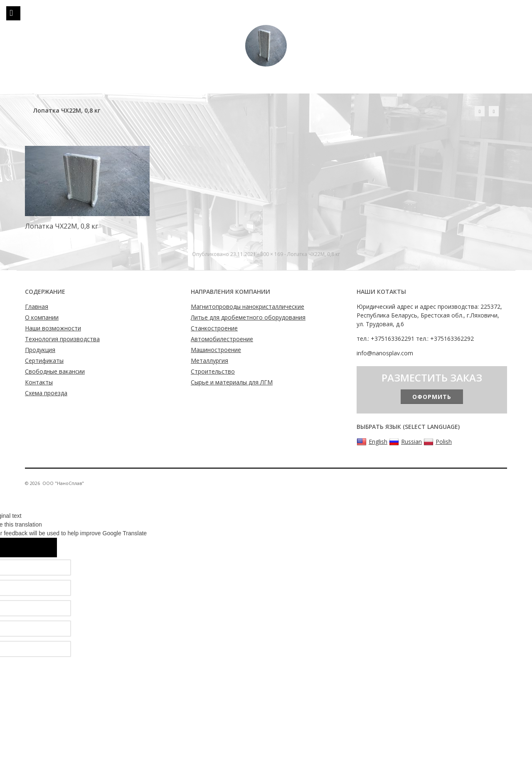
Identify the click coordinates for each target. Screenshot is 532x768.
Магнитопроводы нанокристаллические (248, 306)
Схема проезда (46, 393)
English (372, 442)
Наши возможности (53, 328)
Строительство (213, 371)
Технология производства (62, 339)
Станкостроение (214, 328)
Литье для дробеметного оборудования (248, 317)
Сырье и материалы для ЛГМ (232, 382)
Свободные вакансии (55, 371)
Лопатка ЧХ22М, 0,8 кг (314, 254)
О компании (42, 317)
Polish (438, 442)
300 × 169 (272, 254)
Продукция (40, 350)
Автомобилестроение (222, 339)
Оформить (432, 397)
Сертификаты (44, 361)
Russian (405, 442)
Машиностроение (216, 350)
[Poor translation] (40, 548)
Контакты (39, 382)
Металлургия (209, 361)
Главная (37, 306)
